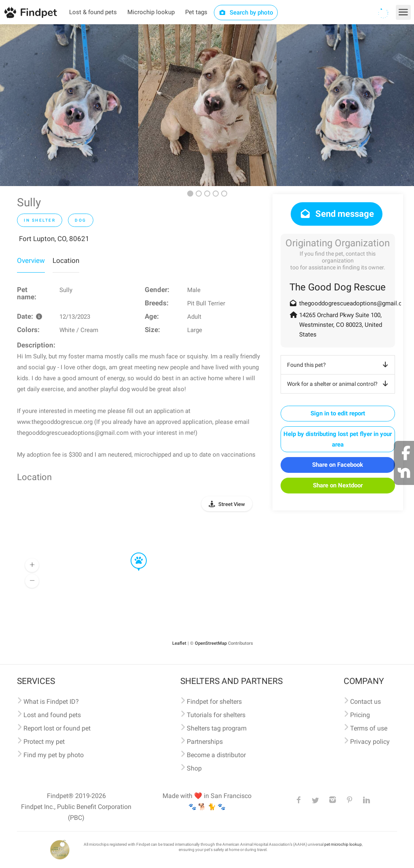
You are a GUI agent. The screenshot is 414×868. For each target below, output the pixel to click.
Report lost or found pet (57, 728)
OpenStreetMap (211, 643)
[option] (69, 105)
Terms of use (369, 728)
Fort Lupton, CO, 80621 (54, 239)
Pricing (360, 715)
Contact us (365, 702)
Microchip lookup (151, 12)
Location (66, 260)
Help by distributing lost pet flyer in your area (338, 439)
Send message (337, 214)
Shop (194, 768)
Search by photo (246, 13)
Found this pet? (339, 365)
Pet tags (196, 12)
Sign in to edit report (338, 413)
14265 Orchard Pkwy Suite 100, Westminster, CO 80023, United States (341, 325)
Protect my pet (44, 742)
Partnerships (205, 742)
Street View (232, 504)
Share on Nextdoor (338, 485)
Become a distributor (216, 755)
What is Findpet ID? (51, 702)
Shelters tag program (217, 728)
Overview (31, 260)
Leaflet (179, 643)
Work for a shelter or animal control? (339, 384)
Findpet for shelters (214, 702)
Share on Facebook (338, 465)
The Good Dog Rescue (338, 287)
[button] (133, 553)
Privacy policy (370, 742)
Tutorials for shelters (216, 715)
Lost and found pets (52, 715)
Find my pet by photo (54, 755)
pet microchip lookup (343, 844)
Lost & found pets (93, 12)
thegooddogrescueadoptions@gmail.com (355, 303)
